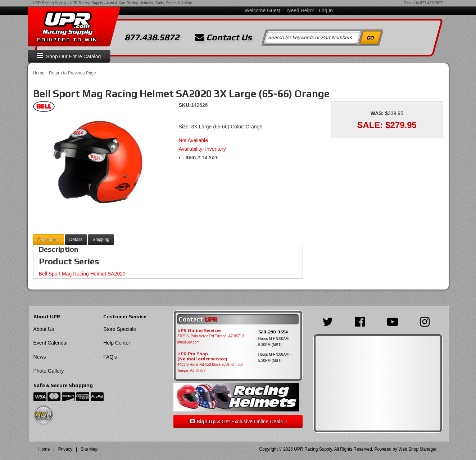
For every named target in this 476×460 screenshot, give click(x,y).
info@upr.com (189, 342)
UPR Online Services (199, 331)
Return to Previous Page (72, 73)
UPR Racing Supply (50, 3)
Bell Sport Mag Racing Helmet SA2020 (82, 274)
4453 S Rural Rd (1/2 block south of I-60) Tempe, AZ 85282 (210, 368)
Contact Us (223, 37)
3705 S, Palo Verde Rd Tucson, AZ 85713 (211, 336)
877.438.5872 (431, 3)
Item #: (194, 158)
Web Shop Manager (417, 449)
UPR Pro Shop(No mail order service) (202, 356)
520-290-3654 (273, 332)
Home (39, 73)
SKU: (185, 105)
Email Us (411, 3)
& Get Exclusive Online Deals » (238, 422)
